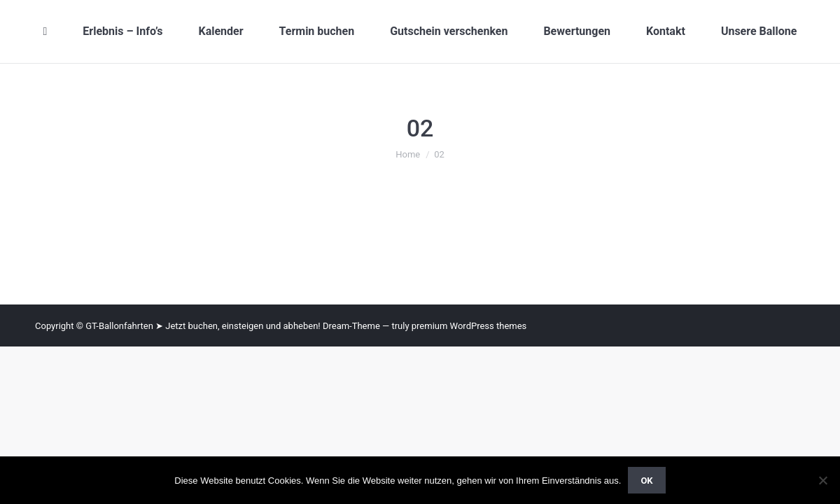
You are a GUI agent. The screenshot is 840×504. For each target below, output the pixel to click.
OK (646, 481)
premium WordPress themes (469, 326)
